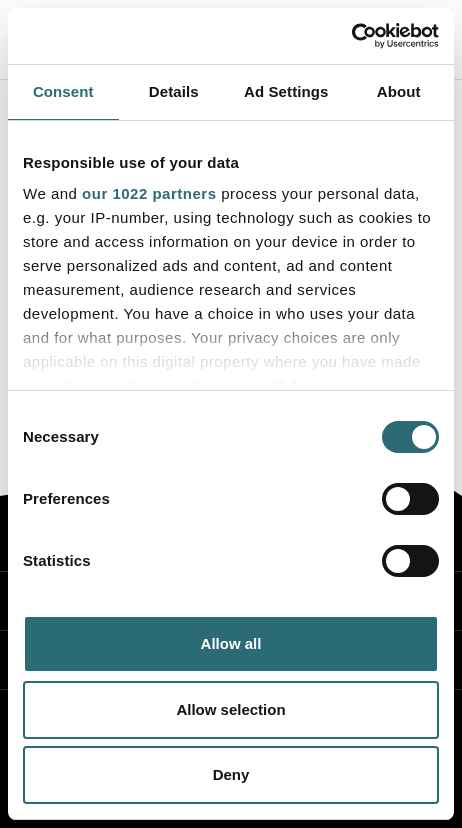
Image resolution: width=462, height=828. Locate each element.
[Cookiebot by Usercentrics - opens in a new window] (351, 36)
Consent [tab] (63, 91)
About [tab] (399, 91)
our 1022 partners (149, 193)
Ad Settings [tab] (286, 91)
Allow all (231, 643)
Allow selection (230, 709)
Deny (231, 774)
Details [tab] (174, 91)
